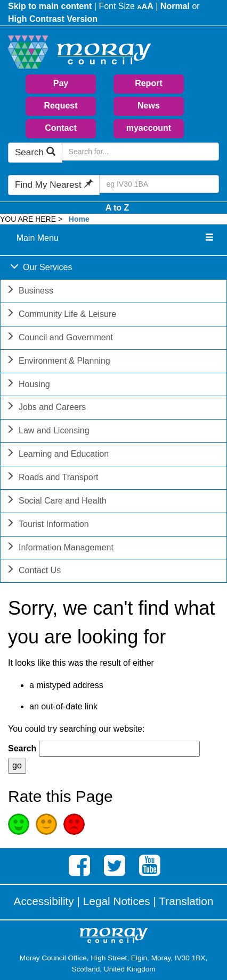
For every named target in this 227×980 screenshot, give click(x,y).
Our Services (41, 268)
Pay (61, 83)
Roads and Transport (52, 478)
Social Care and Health (56, 502)
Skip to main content (50, 6)
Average (46, 824)
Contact (61, 128)
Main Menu (38, 238)
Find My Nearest (54, 185)
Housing (28, 385)
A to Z (117, 208)
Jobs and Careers (46, 408)
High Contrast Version (53, 19)
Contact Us (33, 571)
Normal (175, 6)
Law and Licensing (48, 432)
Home (79, 219)
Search (35, 152)
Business (30, 292)
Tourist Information (47, 525)
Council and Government (59, 338)
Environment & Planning (58, 362)
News (149, 106)
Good (19, 824)
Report (149, 83)
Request (60, 106)
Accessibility (44, 901)
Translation (186, 901)
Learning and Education (57, 455)
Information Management (60, 548)
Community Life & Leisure (61, 315)
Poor (74, 824)
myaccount (149, 128)
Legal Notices (117, 901)
